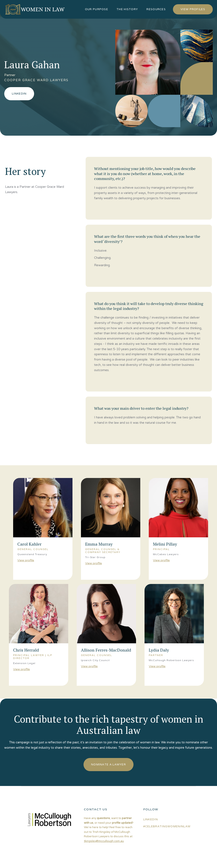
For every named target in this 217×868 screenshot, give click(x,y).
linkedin (151, 819)
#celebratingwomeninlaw (167, 826)
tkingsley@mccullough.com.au (104, 841)
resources (156, 9)
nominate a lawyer (108, 764)
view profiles (193, 9)
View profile (26, 560)
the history (127, 9)
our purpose (97, 9)
